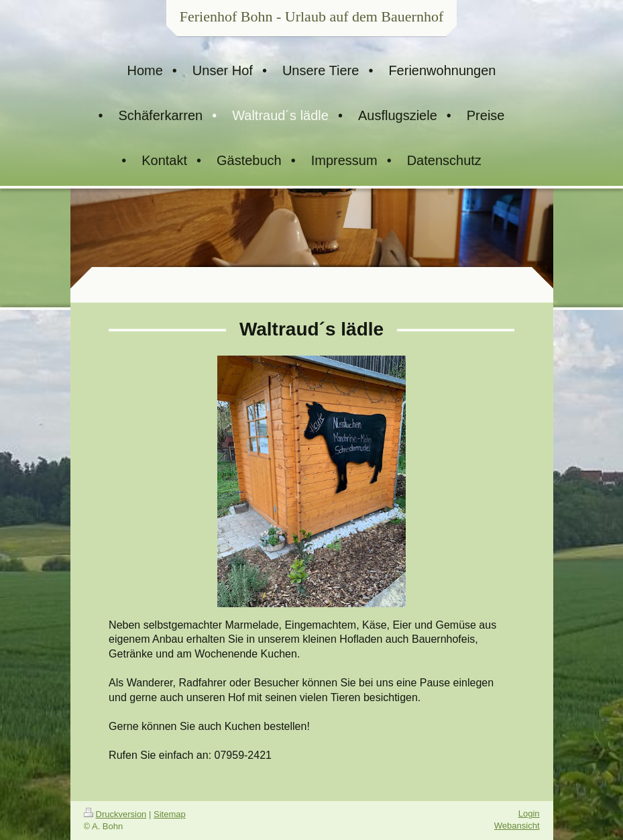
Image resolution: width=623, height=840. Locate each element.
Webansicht (517, 826)
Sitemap (170, 814)
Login (529, 813)
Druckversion (115, 814)
